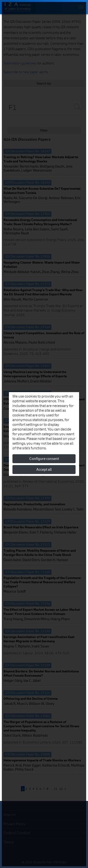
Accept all (44, 470)
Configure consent (44, 459)
